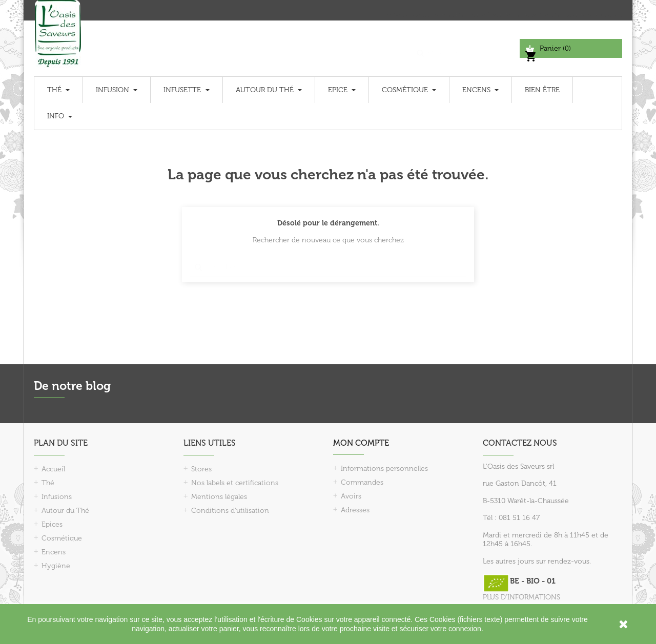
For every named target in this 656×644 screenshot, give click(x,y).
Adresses (355, 510)
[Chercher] (466, 48)
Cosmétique (62, 538)
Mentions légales (219, 497)
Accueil (53, 469)
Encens (54, 552)
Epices (52, 524)
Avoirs (351, 496)
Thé (48, 483)
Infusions (57, 497)
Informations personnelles (384, 469)
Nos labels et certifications (235, 483)
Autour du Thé (65, 511)
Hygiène (56, 566)
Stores (201, 469)
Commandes (362, 482)
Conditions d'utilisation (230, 511)
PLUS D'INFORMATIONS (521, 597)
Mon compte (361, 443)
